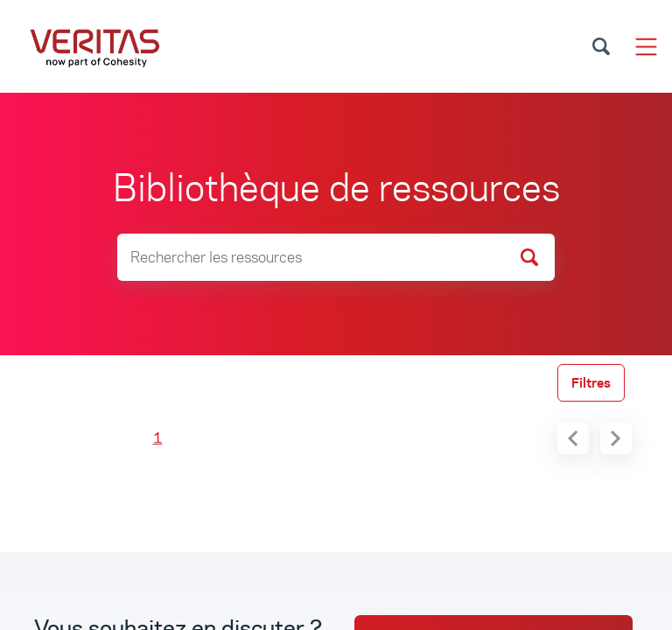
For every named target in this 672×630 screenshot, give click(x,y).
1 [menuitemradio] (158, 438)
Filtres (591, 383)
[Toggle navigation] (646, 47)
